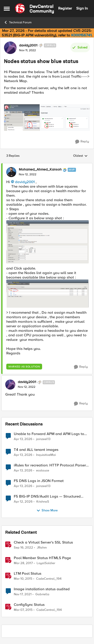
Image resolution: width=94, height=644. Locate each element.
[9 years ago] (23, 563)
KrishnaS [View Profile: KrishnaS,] (43, 501)
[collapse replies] (47, 166)
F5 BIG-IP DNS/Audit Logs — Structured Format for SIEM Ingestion (47, 496)
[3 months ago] (23, 439)
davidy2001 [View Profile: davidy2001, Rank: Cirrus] (28, 45)
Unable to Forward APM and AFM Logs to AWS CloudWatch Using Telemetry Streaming (49, 434)
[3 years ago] (23, 548)
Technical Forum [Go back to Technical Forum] (18, 22)
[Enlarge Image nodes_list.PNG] (48, 294)
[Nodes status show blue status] (28, 175)
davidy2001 (25, 182)
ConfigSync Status (29, 605)
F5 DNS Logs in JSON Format (39, 481)
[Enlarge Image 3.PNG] (47, 118)
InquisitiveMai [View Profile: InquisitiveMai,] (46, 455)
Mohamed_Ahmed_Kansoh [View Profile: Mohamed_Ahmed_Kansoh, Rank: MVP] (40, 170)
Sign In (82, 8)
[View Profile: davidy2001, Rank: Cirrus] (10, 48)
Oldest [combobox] (80, 156)
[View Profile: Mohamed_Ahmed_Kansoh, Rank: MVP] (11, 172)
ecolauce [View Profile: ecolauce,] (43, 470)
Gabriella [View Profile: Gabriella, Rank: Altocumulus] (42, 594)
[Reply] (82, 142)
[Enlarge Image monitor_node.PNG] (48, 242)
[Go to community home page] (34, 9)
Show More (47, 511)
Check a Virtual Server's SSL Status (43, 542)
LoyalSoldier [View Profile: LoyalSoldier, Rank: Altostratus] (46, 563)
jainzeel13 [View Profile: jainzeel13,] (43, 439)
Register (65, 8)
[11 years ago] (23, 579)
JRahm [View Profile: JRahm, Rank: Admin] (42, 547)
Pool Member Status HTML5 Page (42, 558)
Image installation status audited (42, 589)
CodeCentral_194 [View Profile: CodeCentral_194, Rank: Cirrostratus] (49, 579)
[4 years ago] (23, 594)
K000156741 (81, 35)
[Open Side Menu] (7, 9)
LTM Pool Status (28, 574)
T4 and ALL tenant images (36, 450)
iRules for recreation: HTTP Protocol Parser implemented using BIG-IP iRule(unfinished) (50, 465)
